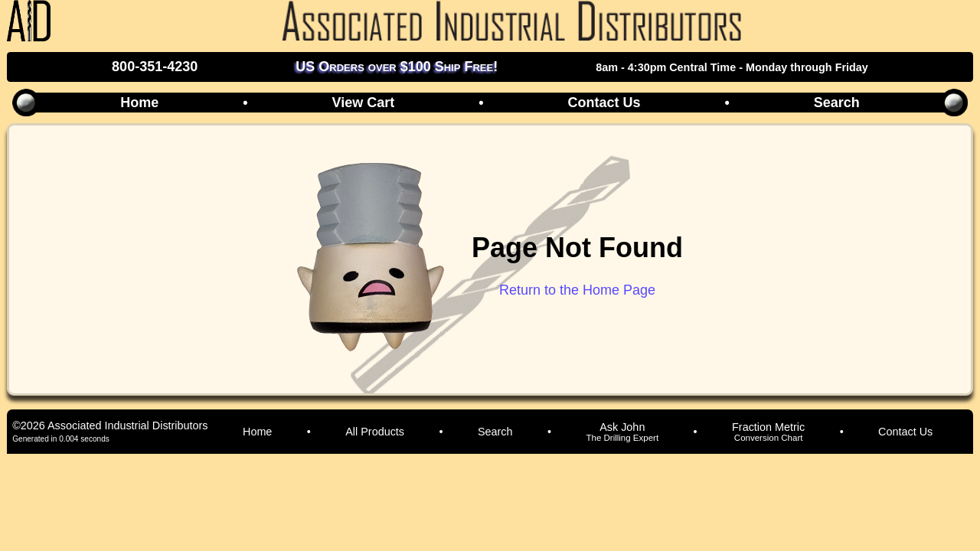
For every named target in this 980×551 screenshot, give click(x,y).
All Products (375, 432)
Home (139, 103)
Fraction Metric (768, 432)
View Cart (363, 103)
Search (837, 103)
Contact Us (604, 103)
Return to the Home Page (577, 290)
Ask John (622, 432)
